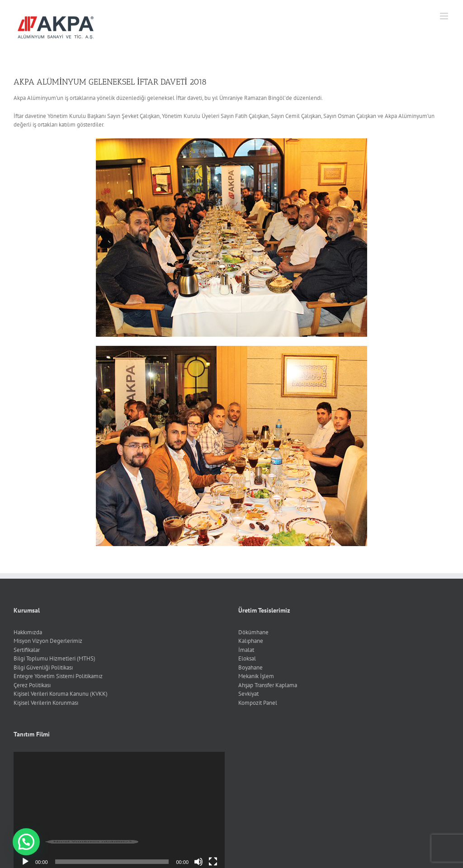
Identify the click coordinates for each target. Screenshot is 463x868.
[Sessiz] (198, 862)
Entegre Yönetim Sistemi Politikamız (58, 676)
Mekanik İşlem (256, 676)
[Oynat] (25, 862)
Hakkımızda (28, 632)
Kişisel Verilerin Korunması (46, 703)
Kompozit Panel (258, 703)
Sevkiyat (248, 694)
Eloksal (247, 658)
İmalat (246, 650)
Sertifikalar (27, 650)
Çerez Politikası (32, 685)
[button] (26, 842)
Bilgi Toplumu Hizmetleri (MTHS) (54, 658)
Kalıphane (251, 641)
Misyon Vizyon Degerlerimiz (48, 641)
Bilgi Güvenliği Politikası (43, 668)
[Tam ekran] (213, 862)
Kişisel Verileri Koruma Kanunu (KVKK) (61, 694)
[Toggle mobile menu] (445, 16)
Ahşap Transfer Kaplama (268, 685)
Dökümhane (253, 632)
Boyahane (250, 668)
